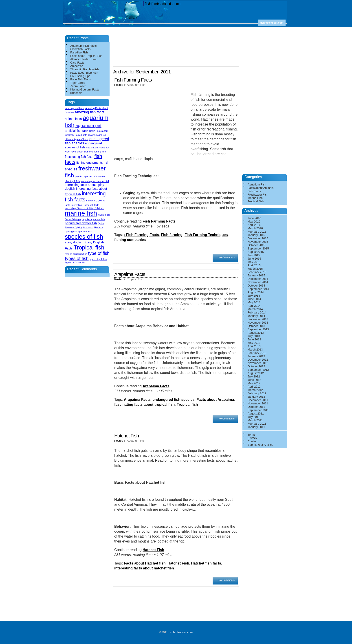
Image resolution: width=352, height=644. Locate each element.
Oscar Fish (104, 215)
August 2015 (256, 252)
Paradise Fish (79, 52)
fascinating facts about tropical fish (144, 405)
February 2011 (257, 424)
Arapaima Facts (130, 274)
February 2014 (257, 312)
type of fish (99, 253)
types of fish (77, 258)
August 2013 (256, 333)
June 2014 (254, 299)
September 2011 (258, 410)
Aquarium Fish (136, 85)
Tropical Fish (135, 279)
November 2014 (258, 282)
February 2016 (257, 232)
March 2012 (255, 390)
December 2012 (258, 360)
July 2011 (254, 417)
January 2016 (256, 235)
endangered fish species (174, 400)
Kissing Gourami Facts (85, 89)
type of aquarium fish (76, 254)
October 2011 (256, 407)
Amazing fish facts (90, 112)
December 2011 (258, 400)
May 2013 (254, 343)
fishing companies (130, 240)
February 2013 (257, 353)
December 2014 (258, 279)
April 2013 (254, 346)
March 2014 (255, 309)
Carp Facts (77, 63)
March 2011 (255, 420)
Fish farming (172, 235)
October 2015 (256, 245)
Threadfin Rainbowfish (85, 69)
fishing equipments (89, 163)
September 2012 (258, 370)
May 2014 (254, 302)
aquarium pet (88, 126)
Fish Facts (254, 191)
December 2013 (258, 319)
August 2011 (256, 414)
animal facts (73, 119)
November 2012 (258, 363)
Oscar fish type (73, 219)
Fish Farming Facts (133, 80)
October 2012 (256, 366)
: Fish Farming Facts (141, 235)
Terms (252, 435)
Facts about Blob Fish (84, 73)
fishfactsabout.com (163, 4)
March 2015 (255, 269)
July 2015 (254, 255)
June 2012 (254, 380)
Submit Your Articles (260, 445)
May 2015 (254, 262)
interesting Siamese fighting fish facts (85, 208)
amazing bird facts (75, 108)
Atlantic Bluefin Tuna (83, 59)
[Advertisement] (177, 38)
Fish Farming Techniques (206, 235)
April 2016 (254, 225)
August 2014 (256, 292)
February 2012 (257, 393)
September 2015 (258, 248)
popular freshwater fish (81, 223)
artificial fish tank (77, 131)
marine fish (81, 213)
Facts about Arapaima (215, 400)
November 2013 (258, 323)
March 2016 (255, 228)
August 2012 (256, 373)
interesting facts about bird (95, 181)
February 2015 (257, 272)
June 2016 (254, 218)
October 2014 (256, 286)
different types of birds (77, 139)
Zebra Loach (78, 86)
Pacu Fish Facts (81, 79)
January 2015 (256, 275)
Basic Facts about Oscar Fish (90, 135)
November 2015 (258, 242)
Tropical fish (187, 405)
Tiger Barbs (78, 83)
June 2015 (254, 259)
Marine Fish (255, 198)
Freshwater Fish (258, 195)
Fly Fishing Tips (80, 76)
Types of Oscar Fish (76, 262)
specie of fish (85, 232)
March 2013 (255, 350)
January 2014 (256, 316)
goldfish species (84, 176)
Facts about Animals (261, 188)
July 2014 (254, 296)
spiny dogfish (74, 242)
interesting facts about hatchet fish (144, 568)
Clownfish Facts (80, 49)
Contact (253, 441)
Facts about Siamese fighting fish (88, 152)
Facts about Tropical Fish (86, 56)
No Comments (227, 257)
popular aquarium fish (93, 219)
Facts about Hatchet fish (145, 563)
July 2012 (254, 376)
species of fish (84, 237)
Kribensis (76, 93)
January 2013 (256, 356)
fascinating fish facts (79, 157)
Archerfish (77, 66)
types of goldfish (98, 259)
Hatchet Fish (126, 436)
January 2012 (256, 397)
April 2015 (254, 265)
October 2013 (256, 326)
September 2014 (258, 289)
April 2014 (254, 306)
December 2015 (258, 238)
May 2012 (254, 383)
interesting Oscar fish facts (85, 205)
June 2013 (254, 339)
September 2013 (258, 329)
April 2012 (254, 387)
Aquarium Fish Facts (83, 46)
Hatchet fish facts (206, 563)
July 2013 (254, 336)
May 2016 (254, 222)
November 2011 (258, 403)
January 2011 (256, 427)
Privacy (252, 438)
